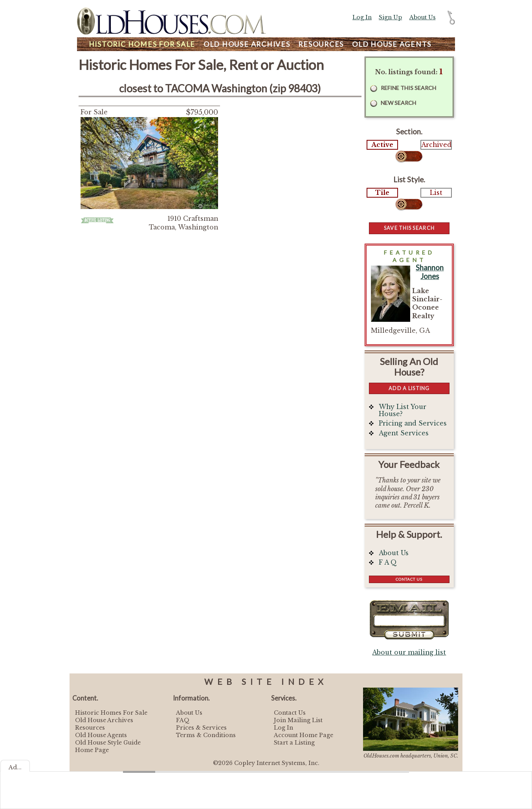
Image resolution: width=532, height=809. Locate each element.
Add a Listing (409, 388)
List (436, 193)
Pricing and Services (413, 423)
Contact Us (409, 579)
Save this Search (409, 228)
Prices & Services (201, 728)
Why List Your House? (403, 410)
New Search (398, 103)
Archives (247, 44)
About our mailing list (409, 652)
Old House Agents (101, 735)
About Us (423, 17)
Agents (392, 44)
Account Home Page (304, 735)
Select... (409, 156)
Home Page (92, 750)
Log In (362, 17)
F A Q (388, 562)
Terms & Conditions (206, 735)
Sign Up (390, 17)
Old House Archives (104, 720)
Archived (436, 145)
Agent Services (404, 433)
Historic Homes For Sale (111, 713)
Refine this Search (408, 88)
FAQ (183, 720)
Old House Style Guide (108, 743)
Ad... (15, 767)
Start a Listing (294, 743)
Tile (382, 193)
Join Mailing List (298, 720)
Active (382, 145)
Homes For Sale (142, 44)
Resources (321, 44)
